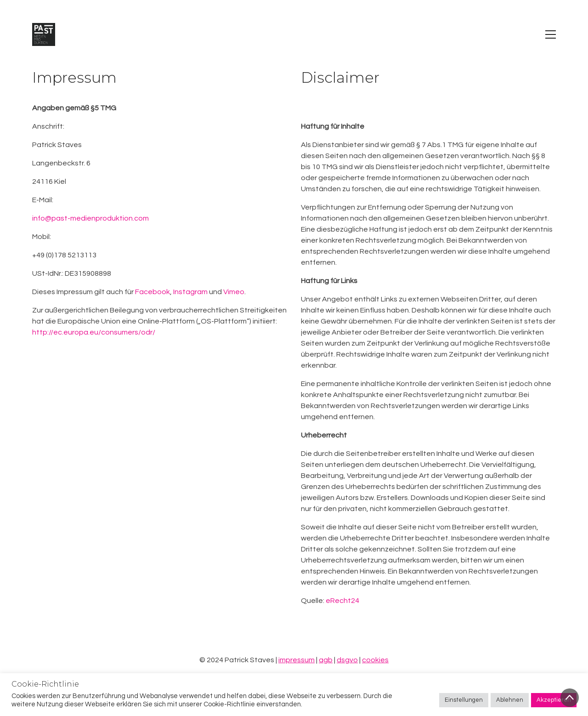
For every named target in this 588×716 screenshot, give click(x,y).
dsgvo (347, 660)
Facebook (153, 292)
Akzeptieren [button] (554, 700)
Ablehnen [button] (510, 700)
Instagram (190, 292)
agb (326, 660)
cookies (375, 660)
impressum (297, 660)
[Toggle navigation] (551, 34)
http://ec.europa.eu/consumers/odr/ (94, 332)
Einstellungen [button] (464, 700)
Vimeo (234, 292)
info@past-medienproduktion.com (90, 218)
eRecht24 (342, 601)
